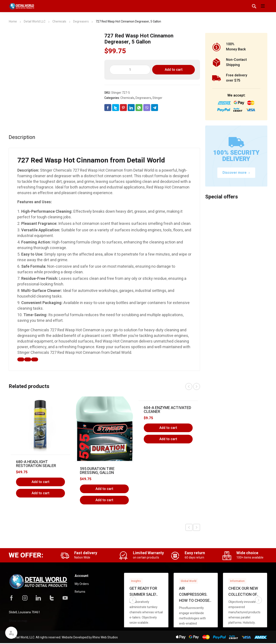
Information (237, 581)
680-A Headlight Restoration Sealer (36, 464)
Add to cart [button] (40, 493)
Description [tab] (22, 137)
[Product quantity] (130, 70)
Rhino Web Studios (105, 637)
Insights (136, 581)
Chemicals (59, 22)
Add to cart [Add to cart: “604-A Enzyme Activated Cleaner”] (168, 428)
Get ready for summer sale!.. (144, 592)
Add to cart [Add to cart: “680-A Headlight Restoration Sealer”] (40, 482)
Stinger (157, 98)
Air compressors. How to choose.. (195, 595)
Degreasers (81, 22)
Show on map (18, 621)
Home (13, 22)
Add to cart (174, 70)
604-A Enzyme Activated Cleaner (167, 410)
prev (189, 386)
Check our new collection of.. (243, 592)
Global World (189, 581)
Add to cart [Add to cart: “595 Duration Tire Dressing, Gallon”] (104, 489)
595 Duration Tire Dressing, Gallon (97, 471)
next (197, 386)
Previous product (189, 527)
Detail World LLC (35, 22)
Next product (197, 527)
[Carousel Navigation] (193, 386)
